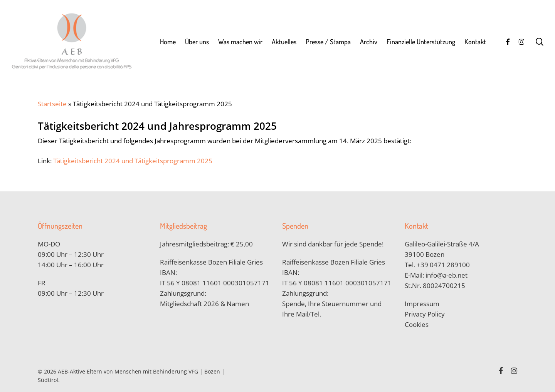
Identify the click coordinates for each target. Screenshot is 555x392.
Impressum (422, 304)
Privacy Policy (425, 314)
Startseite (52, 104)
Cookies (417, 324)
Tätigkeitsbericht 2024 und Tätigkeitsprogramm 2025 (133, 161)
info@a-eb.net (447, 275)
